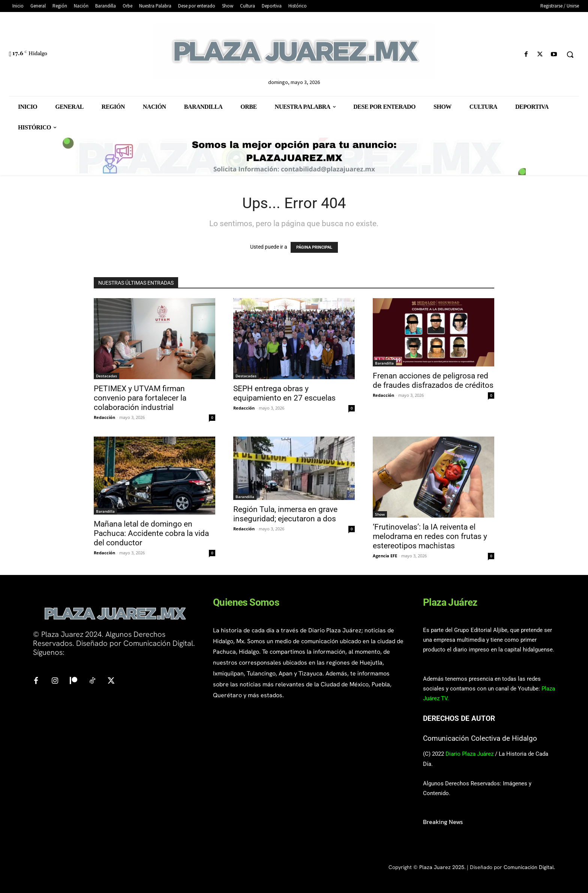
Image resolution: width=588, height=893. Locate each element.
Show (380, 514)
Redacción (104, 417)
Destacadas (106, 376)
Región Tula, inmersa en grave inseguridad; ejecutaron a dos (285, 514)
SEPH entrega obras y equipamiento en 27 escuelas (285, 393)
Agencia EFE (385, 556)
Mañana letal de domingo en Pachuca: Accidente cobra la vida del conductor (151, 533)
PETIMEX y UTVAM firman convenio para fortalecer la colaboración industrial (140, 398)
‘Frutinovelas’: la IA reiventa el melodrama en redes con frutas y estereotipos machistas (430, 536)
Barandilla (384, 363)
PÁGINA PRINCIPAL (314, 247)
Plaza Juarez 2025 (442, 867)
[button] (570, 54)
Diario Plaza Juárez (469, 754)
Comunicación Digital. (529, 867)
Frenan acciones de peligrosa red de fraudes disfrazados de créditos (433, 380)
